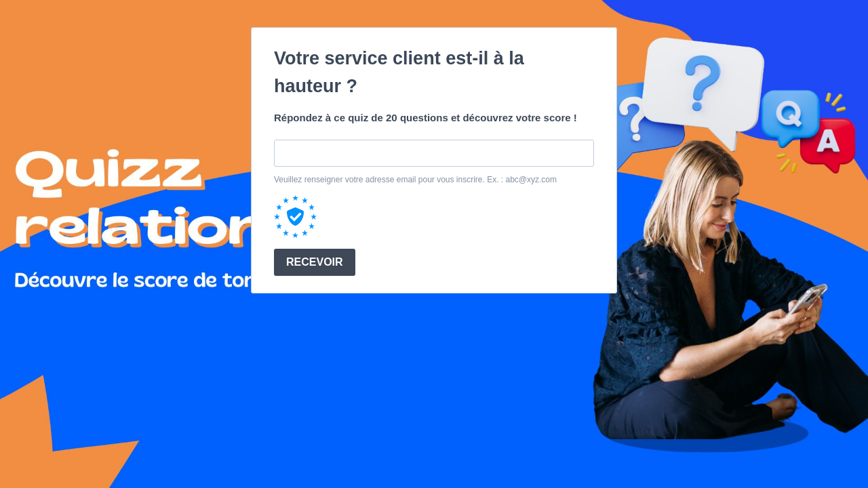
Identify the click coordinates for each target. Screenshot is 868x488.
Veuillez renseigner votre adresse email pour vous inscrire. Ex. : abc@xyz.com (415, 180)
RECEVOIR (315, 262)
